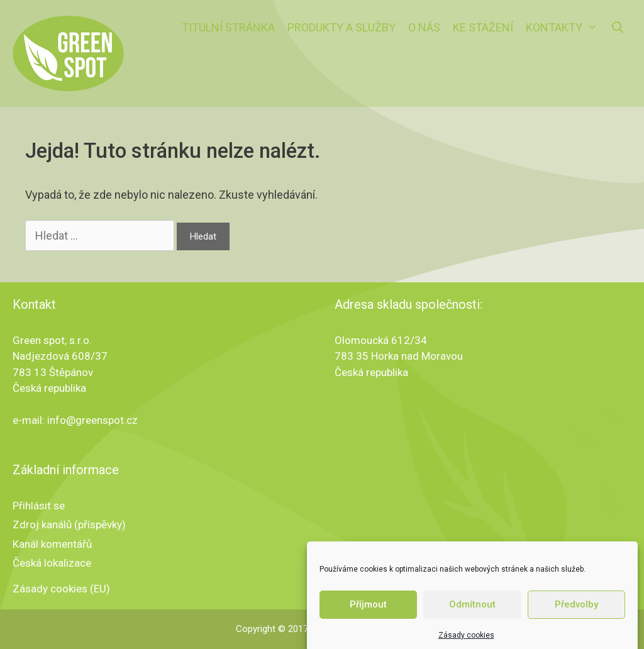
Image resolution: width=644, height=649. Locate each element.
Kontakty (565, 28)
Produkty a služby (341, 27)
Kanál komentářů (52, 544)
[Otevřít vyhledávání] (618, 28)
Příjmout (368, 610)
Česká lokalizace (52, 563)
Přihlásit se (39, 506)
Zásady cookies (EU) (61, 589)
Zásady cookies (466, 641)
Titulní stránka (228, 27)
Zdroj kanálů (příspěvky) (69, 524)
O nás (424, 27)
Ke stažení (483, 27)
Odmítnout (472, 610)
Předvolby (576, 610)
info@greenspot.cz (92, 420)
